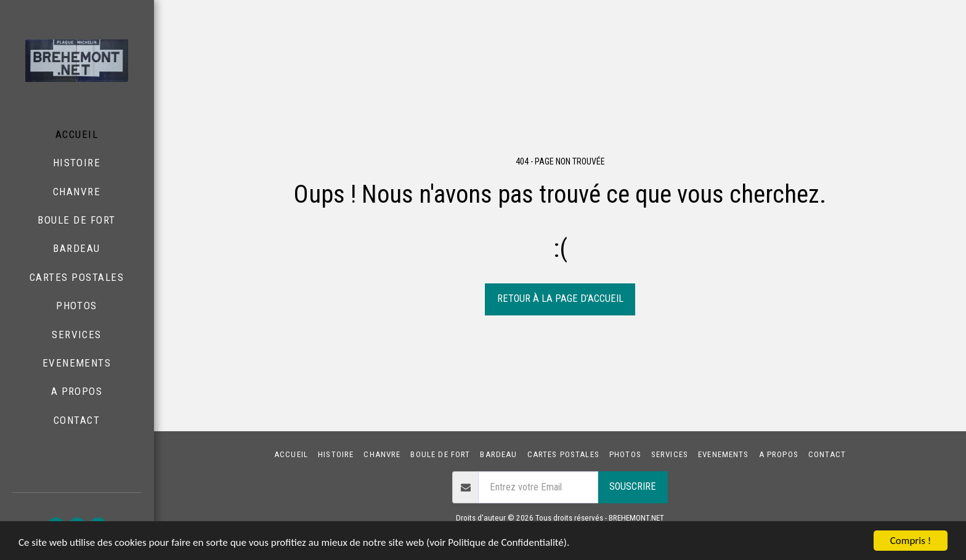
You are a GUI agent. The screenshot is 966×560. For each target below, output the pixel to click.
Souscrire (633, 486)
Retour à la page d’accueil (560, 298)
